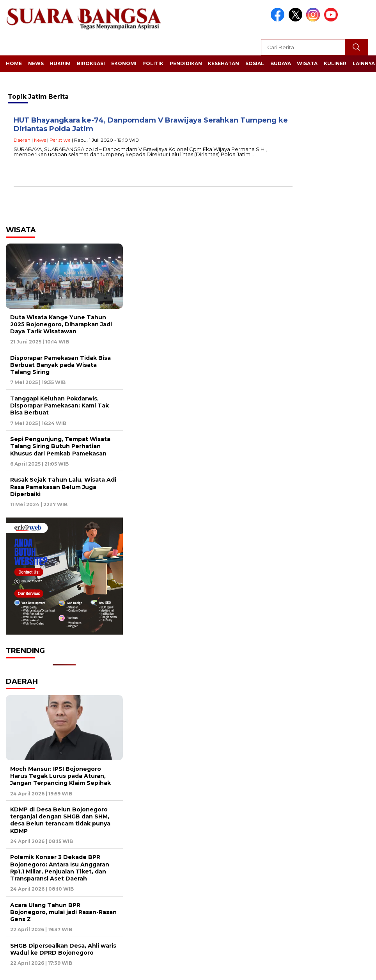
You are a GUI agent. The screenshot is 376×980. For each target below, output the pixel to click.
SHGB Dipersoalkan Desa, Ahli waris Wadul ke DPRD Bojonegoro (63, 949)
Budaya (281, 63)
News (36, 63)
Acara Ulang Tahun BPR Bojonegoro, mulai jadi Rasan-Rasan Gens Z (63, 912)
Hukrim (60, 63)
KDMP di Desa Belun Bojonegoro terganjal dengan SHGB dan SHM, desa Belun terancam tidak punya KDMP (60, 820)
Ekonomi (124, 63)
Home (14, 63)
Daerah (22, 140)
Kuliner (335, 63)
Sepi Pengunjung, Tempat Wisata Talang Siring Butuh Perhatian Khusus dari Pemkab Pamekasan (60, 446)
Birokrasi (91, 63)
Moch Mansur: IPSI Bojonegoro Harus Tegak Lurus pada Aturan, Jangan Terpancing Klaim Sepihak (60, 776)
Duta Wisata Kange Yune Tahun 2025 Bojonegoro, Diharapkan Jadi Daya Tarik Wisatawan (61, 324)
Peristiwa (60, 140)
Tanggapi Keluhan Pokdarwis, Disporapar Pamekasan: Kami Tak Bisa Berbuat (59, 406)
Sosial (255, 63)
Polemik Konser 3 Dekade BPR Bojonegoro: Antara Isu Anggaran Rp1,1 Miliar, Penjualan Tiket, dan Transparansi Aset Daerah (60, 868)
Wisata (307, 63)
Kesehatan (223, 63)
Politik (153, 63)
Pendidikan (186, 63)
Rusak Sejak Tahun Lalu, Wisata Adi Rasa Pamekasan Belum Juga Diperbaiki (63, 487)
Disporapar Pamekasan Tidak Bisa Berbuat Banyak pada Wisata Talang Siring (60, 365)
